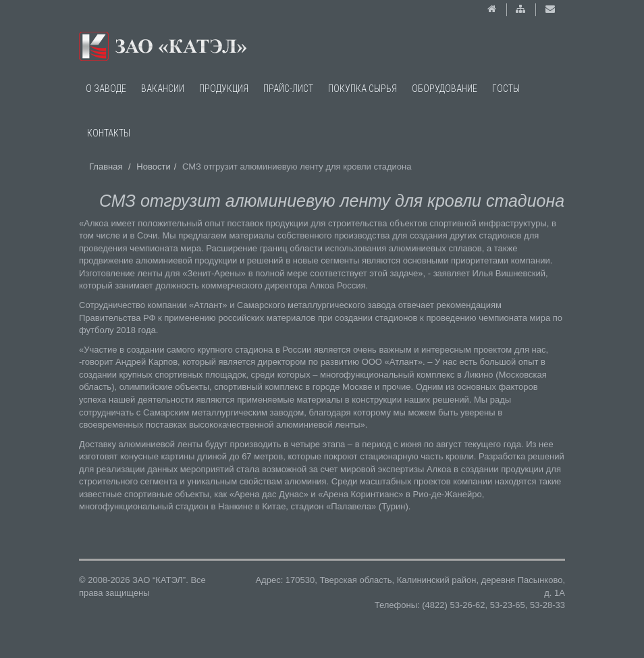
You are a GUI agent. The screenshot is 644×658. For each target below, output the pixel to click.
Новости (153, 167)
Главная (106, 167)
